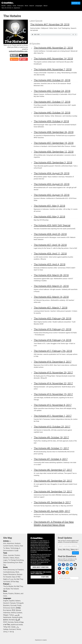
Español (12, 601)
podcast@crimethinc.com (18, 51)
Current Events (8, 546)
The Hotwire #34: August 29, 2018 (52, 173)
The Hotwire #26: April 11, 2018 (50, 254)
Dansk (16, 622)
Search (32, 6)
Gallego (6, 629)
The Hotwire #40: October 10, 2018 (52, 113)
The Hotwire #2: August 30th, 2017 (52, 511)
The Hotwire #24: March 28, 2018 (51, 275)
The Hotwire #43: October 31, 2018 (52, 80)
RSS (10, 541)
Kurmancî (13, 629)
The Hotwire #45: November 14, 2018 (53, 58)
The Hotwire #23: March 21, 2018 (51, 286)
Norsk (19, 629)
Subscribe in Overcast (14, 59)
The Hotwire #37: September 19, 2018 (54, 143)
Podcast (6, 584)
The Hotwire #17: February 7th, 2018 (53, 351)
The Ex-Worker (8, 586)
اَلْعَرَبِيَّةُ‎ (18, 620)
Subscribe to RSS (14, 55)
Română (12, 620)
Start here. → (46, 577)
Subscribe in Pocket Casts (23, 59)
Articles (6, 541)
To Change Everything (16, 560)
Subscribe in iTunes (23, 55)
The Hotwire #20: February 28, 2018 (52, 318)
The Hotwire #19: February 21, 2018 (52, 329)
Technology (14, 548)
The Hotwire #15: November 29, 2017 (53, 373)
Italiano (18, 601)
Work (17, 572)
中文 (13, 610)
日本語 (18, 608)
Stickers (6, 558)
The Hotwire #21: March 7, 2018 (51, 308)
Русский (13, 605)
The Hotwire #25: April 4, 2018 (50, 264)
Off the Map (15, 582)
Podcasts (20, 6)
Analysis (17, 543)
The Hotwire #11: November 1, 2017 (53, 416)
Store (27, 6)
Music (17, 558)
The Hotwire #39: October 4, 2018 (51, 121)
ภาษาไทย (7, 625)
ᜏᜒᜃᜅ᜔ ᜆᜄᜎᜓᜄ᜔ (8, 632)
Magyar (6, 615)
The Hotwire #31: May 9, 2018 (49, 206)
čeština (13, 613)
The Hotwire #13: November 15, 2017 (53, 394)
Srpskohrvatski (17, 617)
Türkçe (11, 615)
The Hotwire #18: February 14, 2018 (52, 340)
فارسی (17, 615)
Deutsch (6, 603)
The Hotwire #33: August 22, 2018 (52, 184)
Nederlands (7, 617)
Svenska (11, 622)
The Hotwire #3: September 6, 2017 (52, 502)
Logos (5, 560)
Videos (12, 558)
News (8, 548)
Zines (5, 555)
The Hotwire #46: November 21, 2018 (53, 48)
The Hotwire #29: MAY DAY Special (52, 225)
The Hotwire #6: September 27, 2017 (53, 470)
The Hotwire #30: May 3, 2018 (49, 217)
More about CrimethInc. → (42, 567)
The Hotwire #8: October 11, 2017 (51, 448)
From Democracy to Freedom (13, 570)
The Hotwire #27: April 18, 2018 (50, 245)
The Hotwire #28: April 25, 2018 (50, 234)
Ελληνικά (6, 608)
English (6, 601)
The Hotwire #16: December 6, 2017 (53, 362)
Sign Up (75, 553)
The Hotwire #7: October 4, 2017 (51, 459)
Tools (14, 6)
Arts (5, 543)
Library (9, 6)
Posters (17, 555)
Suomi (13, 608)
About (45, 6)
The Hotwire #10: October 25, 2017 (52, 427)
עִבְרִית (21, 622)
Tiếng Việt (7, 627)
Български (7, 610)
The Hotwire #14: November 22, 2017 (53, 383)
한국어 (6, 620)
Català (13, 627)
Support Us (76, 3)
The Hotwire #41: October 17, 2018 (52, 102)
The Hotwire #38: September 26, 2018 (54, 132)
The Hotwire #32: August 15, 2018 (52, 195)
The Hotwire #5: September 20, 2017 (53, 481)
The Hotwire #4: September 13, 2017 (53, 491)
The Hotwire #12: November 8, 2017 (53, 405)
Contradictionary (9, 572)
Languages (39, 6)
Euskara (19, 613)
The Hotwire (15, 589)
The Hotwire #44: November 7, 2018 (53, 69)
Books (4, 6)
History (17, 546)
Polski (19, 605)
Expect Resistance (10, 574)
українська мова (17, 625)
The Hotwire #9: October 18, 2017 (51, 437)
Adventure (10, 543)
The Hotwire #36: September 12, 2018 (54, 152)
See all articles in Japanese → (12, 8)
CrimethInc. (8, 3)
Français (13, 603)
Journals (11, 555)
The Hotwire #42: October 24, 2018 (52, 91)
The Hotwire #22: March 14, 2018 (51, 297)
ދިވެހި (17, 627)
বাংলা (5, 622)
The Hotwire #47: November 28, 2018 (50, 24)
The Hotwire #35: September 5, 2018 (53, 162)
